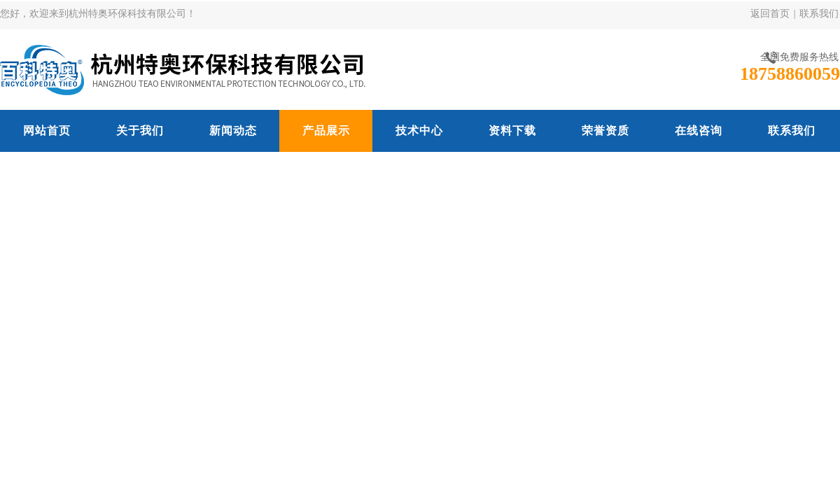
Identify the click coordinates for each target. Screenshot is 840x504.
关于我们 (140, 131)
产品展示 (326, 131)
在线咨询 (699, 131)
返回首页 (770, 14)
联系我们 (819, 14)
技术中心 (419, 131)
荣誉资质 (605, 131)
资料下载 (512, 131)
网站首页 (47, 131)
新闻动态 (233, 131)
